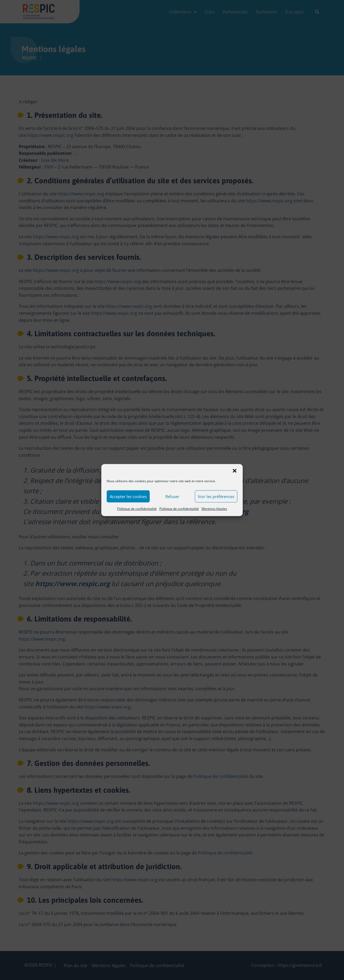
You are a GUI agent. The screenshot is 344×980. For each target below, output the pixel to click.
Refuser (172, 499)
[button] (235, 474)
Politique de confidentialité (137, 512)
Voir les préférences (216, 499)
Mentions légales (214, 512)
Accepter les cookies (128, 499)
